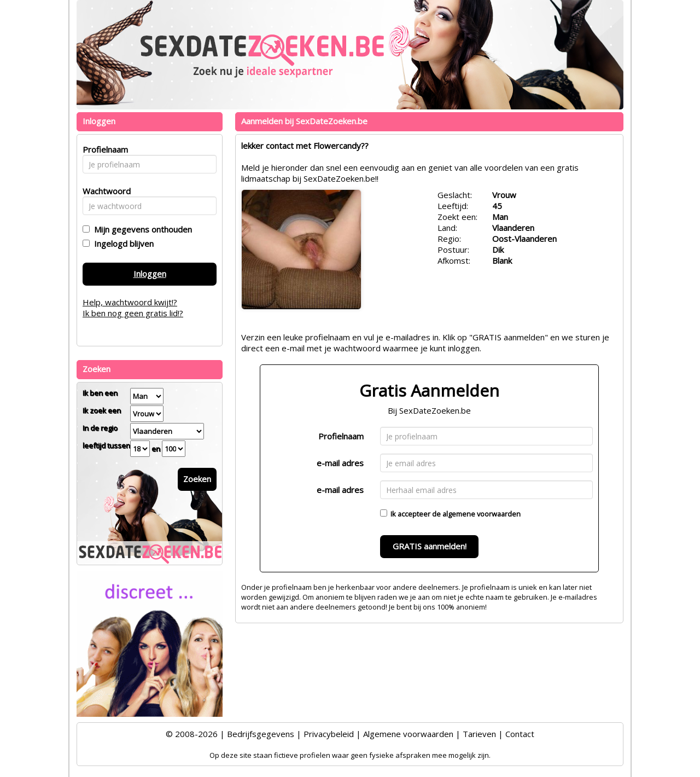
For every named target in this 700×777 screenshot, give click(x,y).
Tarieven (479, 734)
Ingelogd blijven (122, 243)
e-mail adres (340, 463)
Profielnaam (341, 436)
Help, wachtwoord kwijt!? (130, 302)
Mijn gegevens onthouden (141, 229)
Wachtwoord (104, 191)
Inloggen (150, 274)
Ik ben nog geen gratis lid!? (133, 313)
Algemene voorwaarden (408, 734)
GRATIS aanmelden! (430, 546)
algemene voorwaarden (482, 514)
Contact (520, 734)
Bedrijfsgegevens (261, 734)
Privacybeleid (329, 734)
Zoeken (197, 479)
